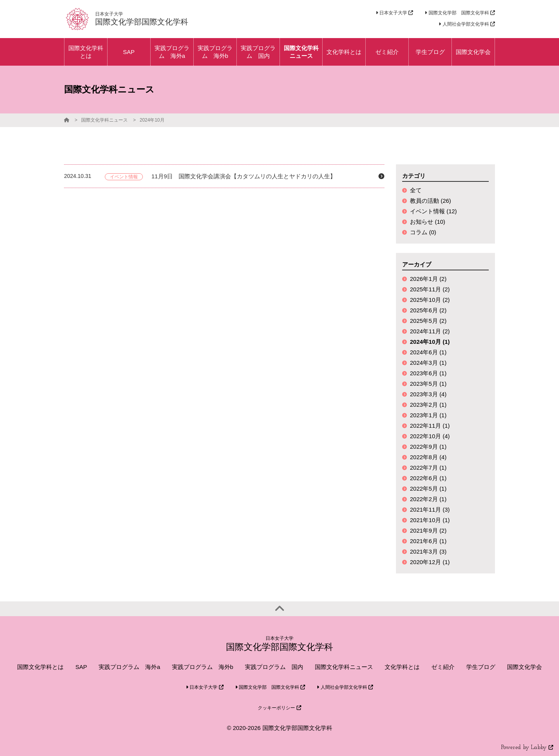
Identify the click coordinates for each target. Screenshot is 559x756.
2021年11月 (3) (430, 510)
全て (416, 190)
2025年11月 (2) (430, 289)
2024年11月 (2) (430, 331)
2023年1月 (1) (428, 415)
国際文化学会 (524, 667)
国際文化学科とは (40, 667)
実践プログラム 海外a (129, 667)
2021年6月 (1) (428, 541)
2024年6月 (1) (428, 352)
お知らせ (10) (428, 222)
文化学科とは (402, 667)
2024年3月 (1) (428, 363)
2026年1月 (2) (428, 279)
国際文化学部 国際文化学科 (460, 13)
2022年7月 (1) (428, 468)
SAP (81, 667)
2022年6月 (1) (428, 478)
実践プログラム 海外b (203, 667)
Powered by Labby (527, 748)
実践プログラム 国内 (274, 667)
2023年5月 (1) (428, 384)
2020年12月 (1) (430, 562)
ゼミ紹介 (443, 667)
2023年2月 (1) (428, 405)
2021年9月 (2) (428, 530)
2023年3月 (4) (428, 394)
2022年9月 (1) (428, 447)
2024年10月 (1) (430, 342)
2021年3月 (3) (428, 551)
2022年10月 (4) (430, 436)
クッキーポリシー (279, 708)
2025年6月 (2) (428, 310)
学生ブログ (481, 667)
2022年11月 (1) (430, 426)
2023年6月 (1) (428, 373)
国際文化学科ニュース (104, 120)
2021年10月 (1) (430, 520)
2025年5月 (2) (428, 321)
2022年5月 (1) (428, 489)
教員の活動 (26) (431, 201)
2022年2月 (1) (428, 499)
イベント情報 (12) (433, 211)
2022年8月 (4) (428, 457)
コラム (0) (423, 232)
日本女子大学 (395, 13)
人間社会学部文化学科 (467, 24)
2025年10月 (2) (430, 300)
